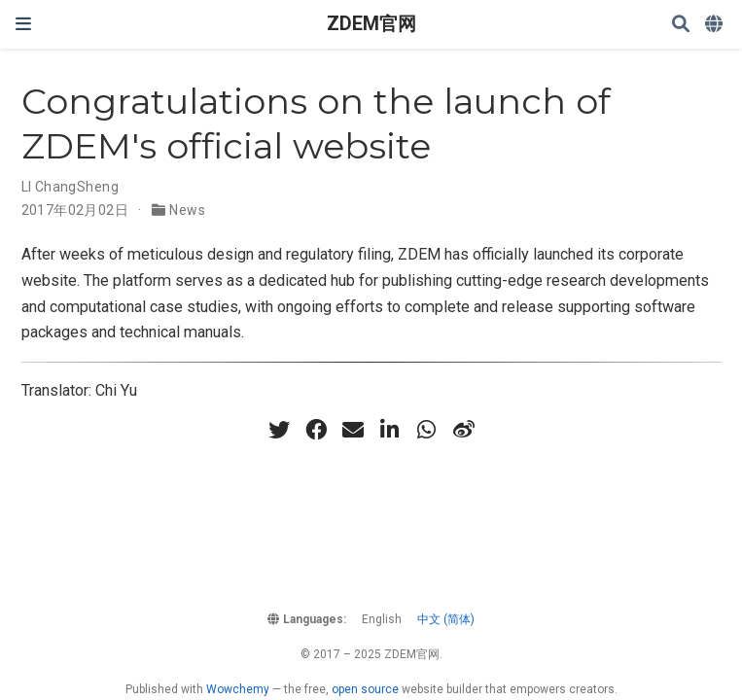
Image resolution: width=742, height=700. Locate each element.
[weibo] (464, 430)
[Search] (681, 25)
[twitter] (279, 430)
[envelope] (353, 430)
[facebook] (316, 430)
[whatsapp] (427, 430)
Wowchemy (238, 689)
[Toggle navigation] (23, 24)
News (187, 210)
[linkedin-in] (390, 430)
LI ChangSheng (70, 187)
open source (365, 689)
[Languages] (716, 25)
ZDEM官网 (371, 24)
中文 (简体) (446, 619)
